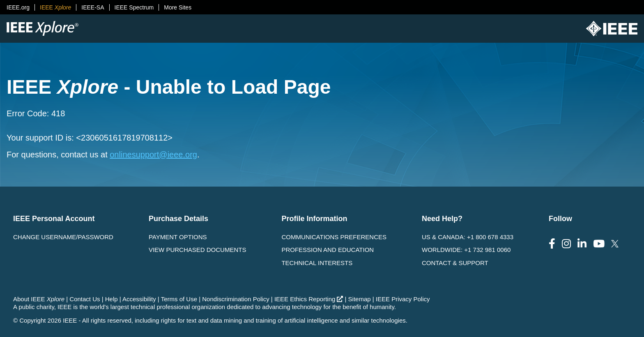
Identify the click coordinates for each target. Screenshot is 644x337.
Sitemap (360, 299)
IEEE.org (18, 7)
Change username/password (63, 237)
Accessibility (139, 299)
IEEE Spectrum (134, 7)
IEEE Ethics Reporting (309, 299)
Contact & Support (455, 263)
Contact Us (85, 299)
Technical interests (317, 263)
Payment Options (178, 237)
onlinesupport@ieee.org (153, 155)
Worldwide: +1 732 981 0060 (466, 250)
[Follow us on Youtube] (599, 244)
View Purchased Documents (198, 250)
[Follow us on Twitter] (615, 244)
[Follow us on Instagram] (566, 244)
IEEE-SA (93, 7)
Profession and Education (328, 250)
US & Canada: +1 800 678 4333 (468, 237)
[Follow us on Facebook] (552, 244)
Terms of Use (179, 299)
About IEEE (39, 299)
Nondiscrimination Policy (236, 299)
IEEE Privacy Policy (403, 299)
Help (112, 299)
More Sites (178, 7)
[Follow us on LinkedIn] (582, 244)
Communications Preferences (334, 237)
